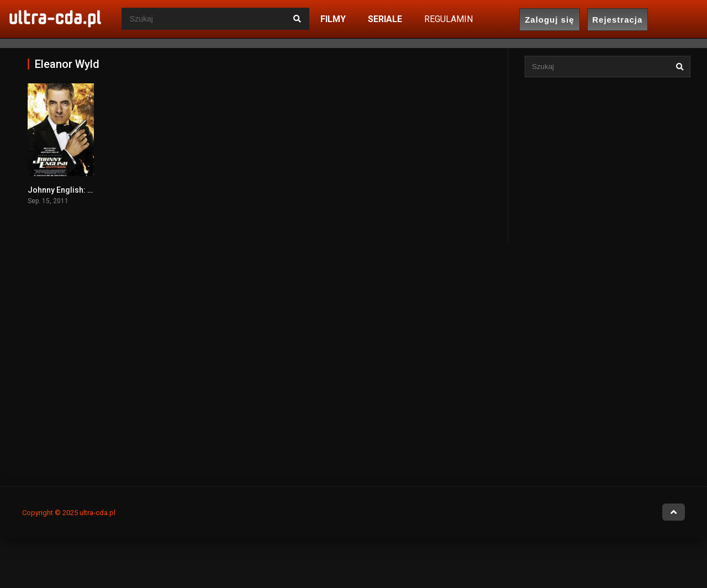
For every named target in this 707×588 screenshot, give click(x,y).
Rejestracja (617, 20)
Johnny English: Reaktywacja (80, 190)
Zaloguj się (549, 20)
